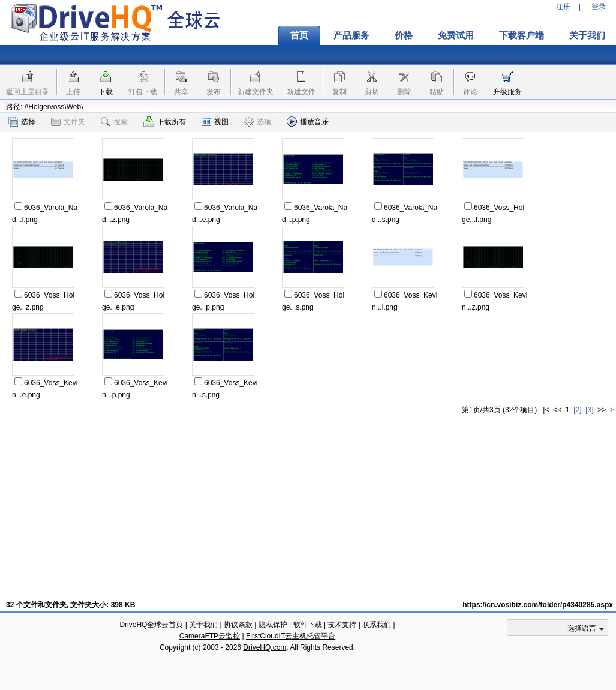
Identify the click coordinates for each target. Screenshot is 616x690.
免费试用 (456, 35)
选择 (22, 122)
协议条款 (238, 625)
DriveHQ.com (265, 647)
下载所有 (165, 122)
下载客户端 (522, 35)
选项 (258, 122)
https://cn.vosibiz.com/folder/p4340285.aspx (538, 605)
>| (613, 410)
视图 (215, 122)
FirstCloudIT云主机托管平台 (291, 636)
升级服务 (507, 92)
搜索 (114, 122)
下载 (106, 92)
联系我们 (377, 625)
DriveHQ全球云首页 (151, 625)
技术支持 (342, 625)
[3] (589, 410)
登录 (599, 7)
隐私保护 (273, 625)
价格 (404, 35)
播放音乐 (308, 121)
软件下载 (308, 625)
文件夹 (68, 122)
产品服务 (351, 35)
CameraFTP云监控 (210, 636)
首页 (299, 35)
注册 (563, 7)
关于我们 (203, 625)
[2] (577, 410)
